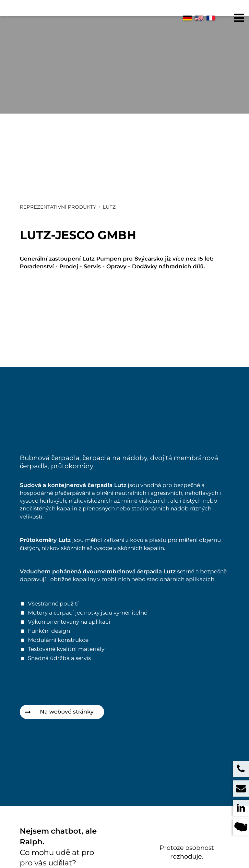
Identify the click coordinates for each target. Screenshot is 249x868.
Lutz (109, 207)
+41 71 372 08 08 (134, 849)
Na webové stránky (67, 712)
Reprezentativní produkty (58, 207)
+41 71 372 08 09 (133, 856)
